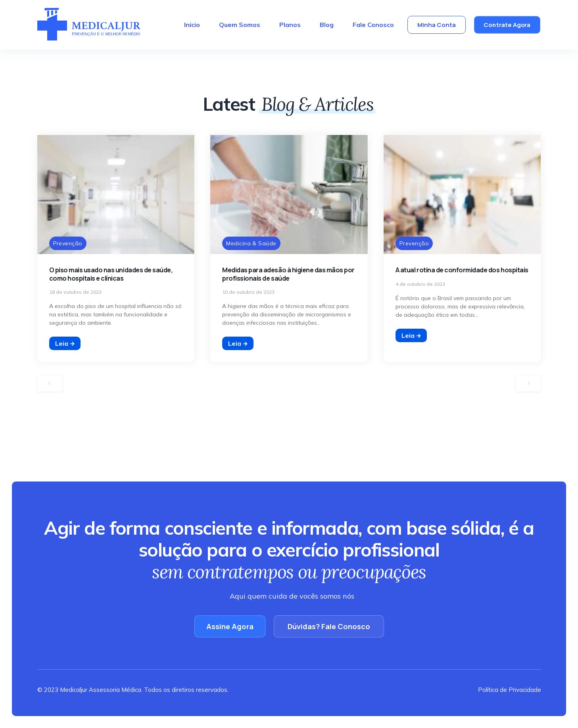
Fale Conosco (373, 25)
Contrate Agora (508, 25)
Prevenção (68, 243)
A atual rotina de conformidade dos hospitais (462, 270)
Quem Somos (240, 25)
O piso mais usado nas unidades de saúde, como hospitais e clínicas (111, 274)
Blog (327, 25)
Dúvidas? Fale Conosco (329, 626)
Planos (290, 25)
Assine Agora (230, 626)
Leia (65, 343)
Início (192, 25)
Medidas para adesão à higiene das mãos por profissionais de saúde (288, 274)
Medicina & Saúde (251, 243)
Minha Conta (437, 25)
